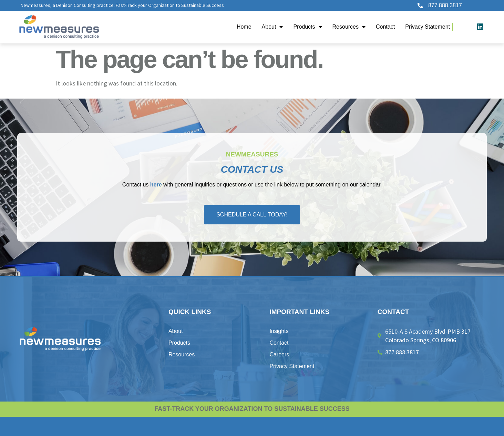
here (156, 185)
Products (307, 27)
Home (244, 27)
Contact (385, 27)
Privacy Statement (428, 27)
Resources (349, 27)
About (272, 27)
